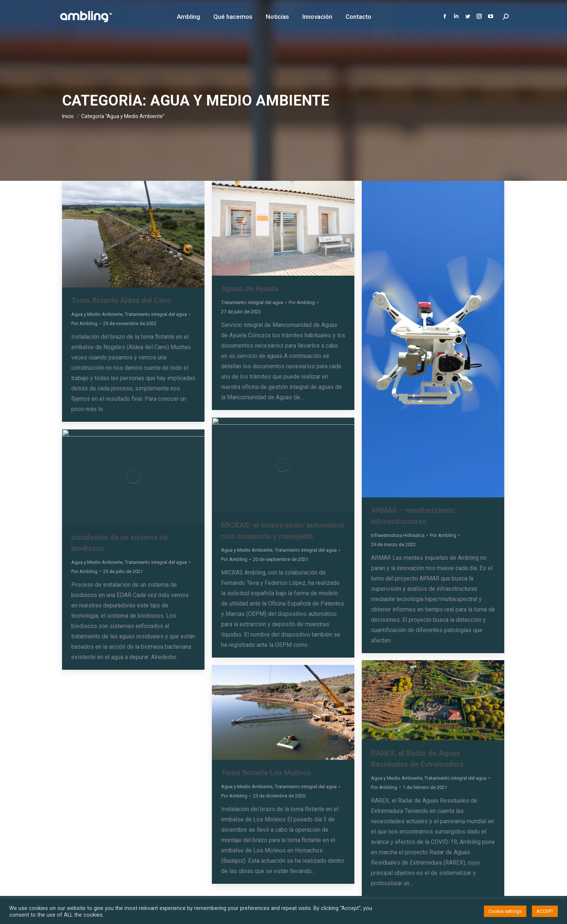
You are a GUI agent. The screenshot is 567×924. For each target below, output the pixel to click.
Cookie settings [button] (505, 911)
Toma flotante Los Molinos (266, 773)
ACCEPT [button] (545, 911)
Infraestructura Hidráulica (398, 535)
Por (84, 323)
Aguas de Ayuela (250, 289)
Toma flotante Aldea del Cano (121, 300)
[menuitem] (188, 17)
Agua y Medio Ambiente (97, 314)
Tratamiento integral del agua (156, 314)
